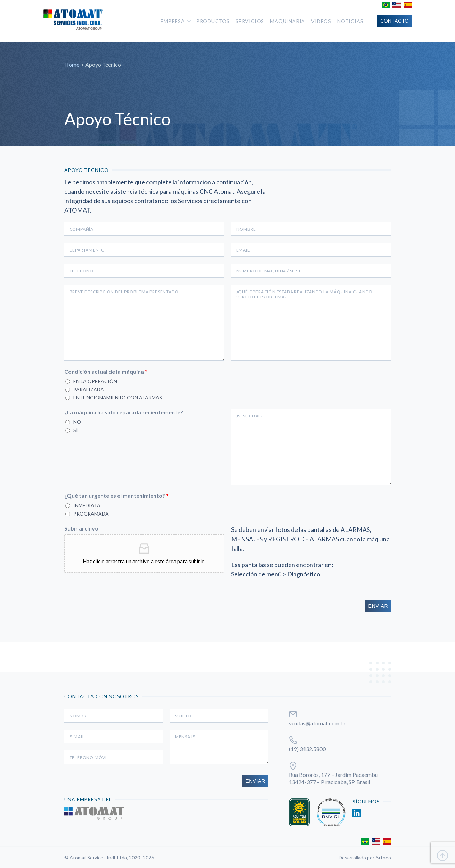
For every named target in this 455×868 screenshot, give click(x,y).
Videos (321, 21)
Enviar (378, 606)
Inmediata (87, 505)
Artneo (383, 857)
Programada (91, 514)
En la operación (95, 381)
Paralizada (89, 389)
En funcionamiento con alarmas (118, 397)
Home (72, 65)
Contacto (395, 21)
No (77, 422)
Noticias (350, 21)
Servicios (250, 21)
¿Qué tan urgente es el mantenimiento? (116, 496)
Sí (76, 430)
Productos (213, 21)
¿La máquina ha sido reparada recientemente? (124, 412)
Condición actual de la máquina (106, 371)
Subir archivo (81, 528)
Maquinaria (288, 21)
